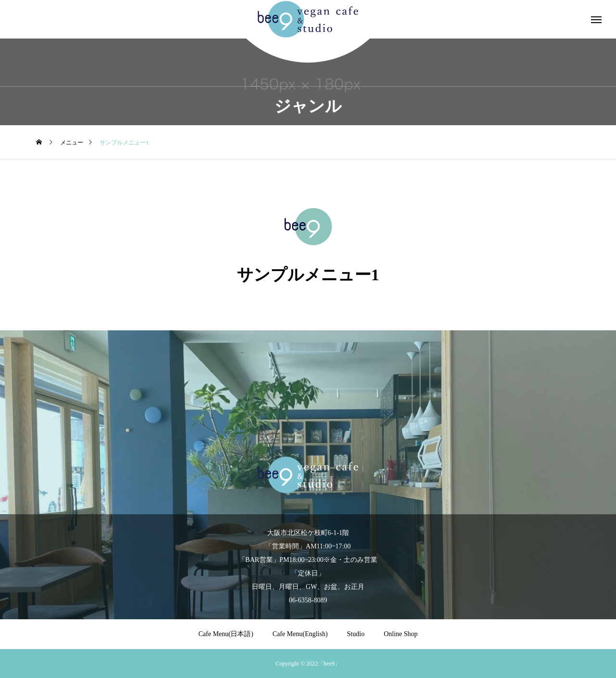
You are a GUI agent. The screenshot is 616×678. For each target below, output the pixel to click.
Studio (356, 634)
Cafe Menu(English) (300, 634)
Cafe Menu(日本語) (226, 634)
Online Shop (400, 634)
